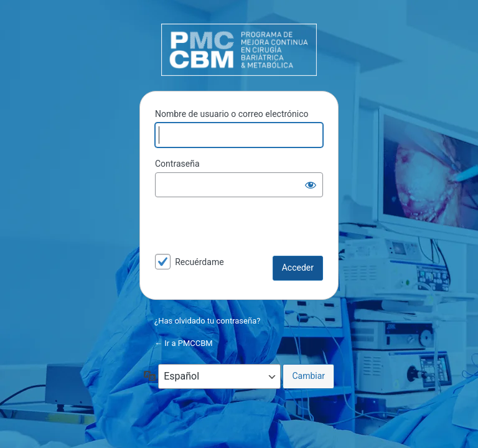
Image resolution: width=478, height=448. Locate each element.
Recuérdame (199, 262)
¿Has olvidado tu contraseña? (207, 321)
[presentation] (240, 229)
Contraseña (177, 164)
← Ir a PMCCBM (184, 343)
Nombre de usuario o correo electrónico (232, 114)
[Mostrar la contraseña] (311, 185)
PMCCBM (239, 50)
